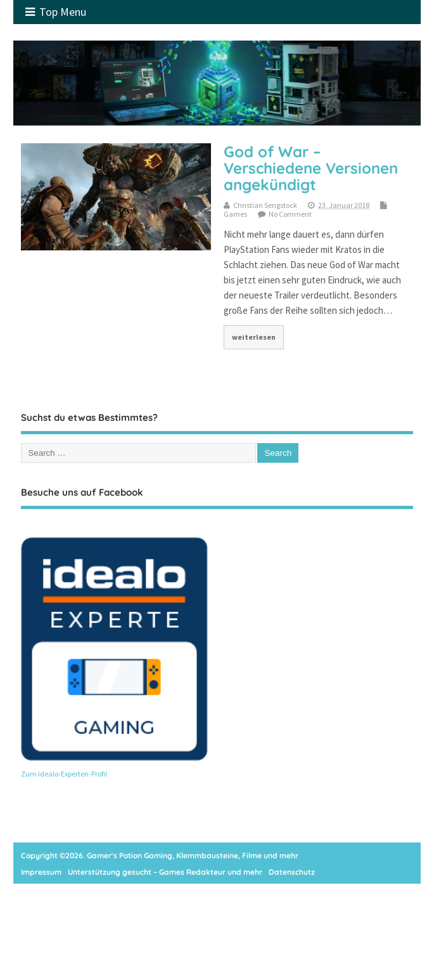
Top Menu (56, 12)
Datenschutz (292, 872)
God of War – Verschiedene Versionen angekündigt (311, 168)
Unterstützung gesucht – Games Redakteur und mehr (165, 872)
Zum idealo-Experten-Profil (64, 774)
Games (235, 214)
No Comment (290, 214)
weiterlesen (254, 337)
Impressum (41, 872)
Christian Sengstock (265, 205)
